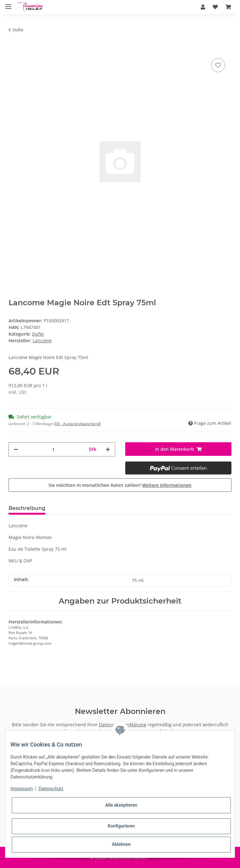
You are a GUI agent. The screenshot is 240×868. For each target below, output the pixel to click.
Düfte (38, 334)
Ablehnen (121, 844)
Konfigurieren (121, 826)
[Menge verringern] (16, 449)
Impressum (22, 789)
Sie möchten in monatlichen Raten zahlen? (120, 485)
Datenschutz (51, 789)
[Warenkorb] (228, 7)
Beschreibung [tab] (27, 508)
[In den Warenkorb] (14, 47)
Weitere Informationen (167, 485)
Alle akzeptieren (121, 805)
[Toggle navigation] (8, 4)
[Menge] (53, 449)
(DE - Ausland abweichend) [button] (77, 424)
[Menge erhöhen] (108, 449)
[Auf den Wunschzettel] (218, 65)
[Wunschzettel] (215, 7)
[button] (203, 7)
